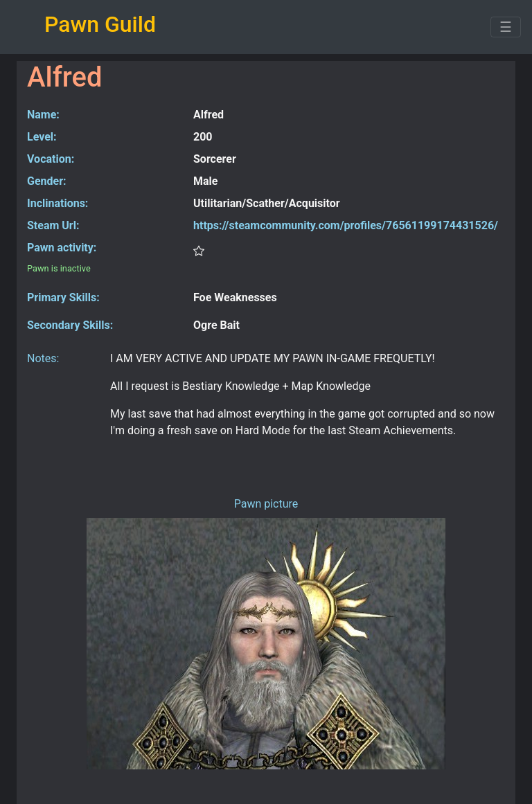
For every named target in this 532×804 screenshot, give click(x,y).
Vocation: (51, 159)
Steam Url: (53, 225)
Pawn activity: (62, 248)
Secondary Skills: (70, 325)
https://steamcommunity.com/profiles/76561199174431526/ (346, 225)
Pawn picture (266, 504)
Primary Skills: (63, 297)
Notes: (43, 358)
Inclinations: (57, 203)
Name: (43, 115)
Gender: (47, 181)
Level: (42, 137)
